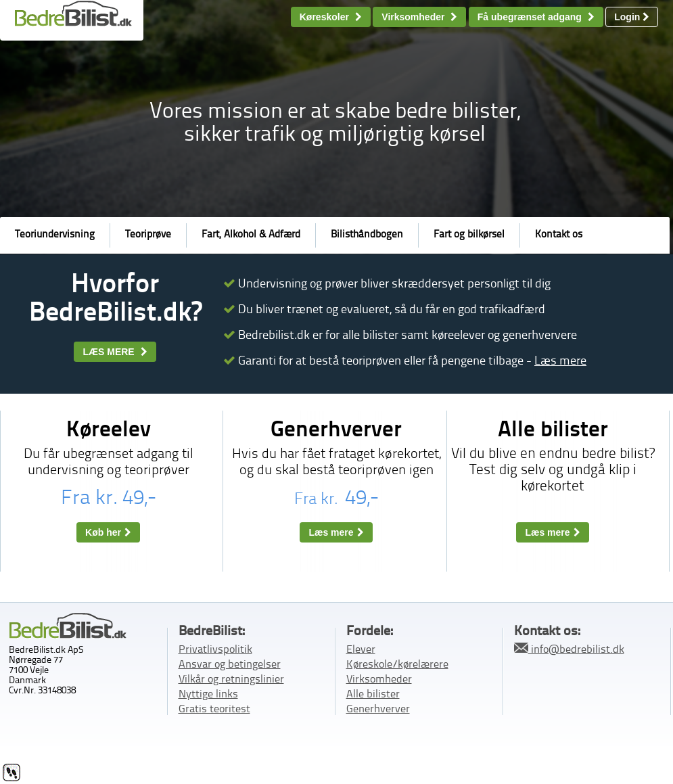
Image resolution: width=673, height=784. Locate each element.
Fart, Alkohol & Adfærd (251, 235)
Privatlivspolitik (215, 650)
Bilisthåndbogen (367, 235)
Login (632, 17)
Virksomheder (419, 17)
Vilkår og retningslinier (231, 680)
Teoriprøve (148, 235)
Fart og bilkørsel (469, 235)
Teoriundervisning (55, 235)
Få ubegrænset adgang (536, 17)
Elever (361, 650)
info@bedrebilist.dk (569, 649)
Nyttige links (208, 695)
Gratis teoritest (214, 710)
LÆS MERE (115, 352)
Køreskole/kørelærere (397, 665)
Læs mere (560, 361)
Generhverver (378, 710)
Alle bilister (373, 695)
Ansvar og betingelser (230, 665)
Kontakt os (559, 235)
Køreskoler (331, 17)
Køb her (108, 532)
